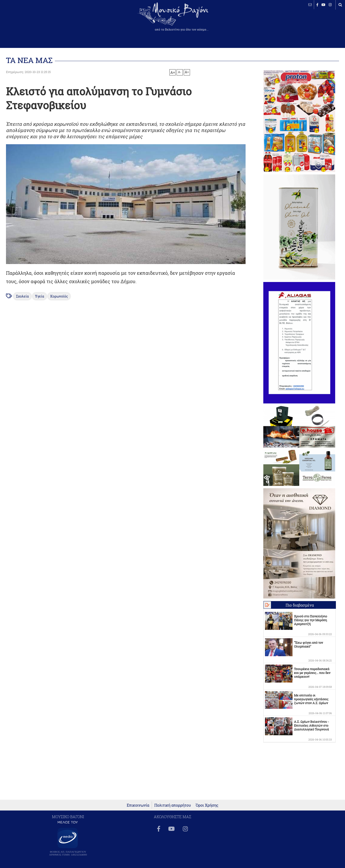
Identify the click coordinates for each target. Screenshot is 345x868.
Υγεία (40, 296)
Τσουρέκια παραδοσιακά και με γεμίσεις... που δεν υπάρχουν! (312, 673)
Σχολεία (22, 296)
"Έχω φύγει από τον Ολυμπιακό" (308, 644)
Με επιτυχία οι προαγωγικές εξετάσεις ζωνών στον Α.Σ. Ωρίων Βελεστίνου (311, 701)
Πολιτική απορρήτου (173, 805)
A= (187, 72)
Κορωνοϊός (59, 296)
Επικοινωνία (138, 805)
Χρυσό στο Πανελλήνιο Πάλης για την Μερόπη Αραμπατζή (310, 620)
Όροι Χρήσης (207, 805)
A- (180, 72)
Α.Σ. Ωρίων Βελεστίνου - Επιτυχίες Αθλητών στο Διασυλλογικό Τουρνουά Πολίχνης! (311, 727)
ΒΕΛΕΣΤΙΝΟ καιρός (29, 20)
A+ (173, 72)
